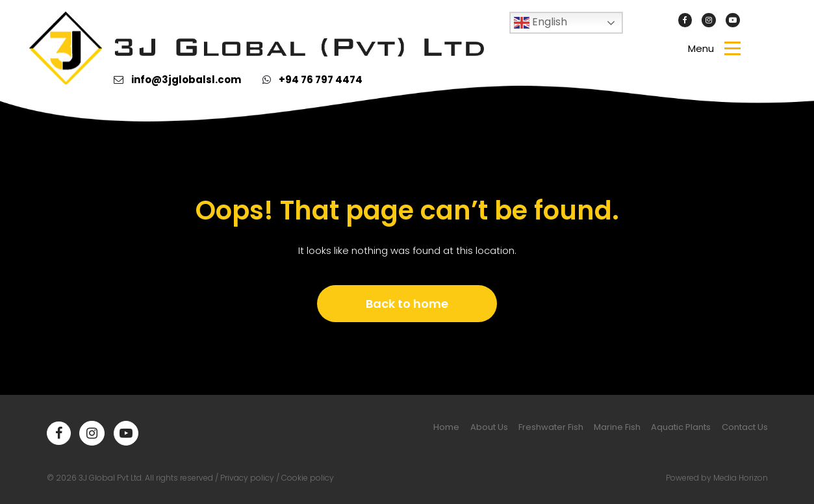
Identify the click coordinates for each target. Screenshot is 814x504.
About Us (489, 427)
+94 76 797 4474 (321, 80)
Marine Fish (617, 427)
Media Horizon (741, 478)
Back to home (407, 304)
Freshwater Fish (551, 427)
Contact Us (745, 427)
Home (446, 427)
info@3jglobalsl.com (186, 80)
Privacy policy (247, 478)
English (541, 22)
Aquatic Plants (681, 427)
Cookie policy (308, 478)
